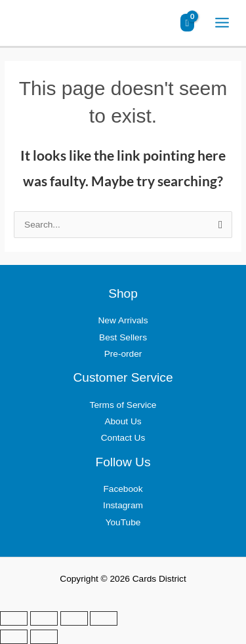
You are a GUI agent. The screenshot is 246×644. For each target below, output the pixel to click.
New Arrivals (123, 320)
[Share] (74, 618)
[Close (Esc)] (104, 618)
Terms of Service (123, 405)
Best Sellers (123, 337)
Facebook (123, 489)
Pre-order (123, 354)
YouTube (123, 522)
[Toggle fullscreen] (44, 618)
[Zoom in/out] (14, 618)
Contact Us (123, 438)
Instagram (123, 505)
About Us (123, 421)
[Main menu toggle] (222, 23)
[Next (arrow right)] (44, 637)
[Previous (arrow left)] (14, 637)
